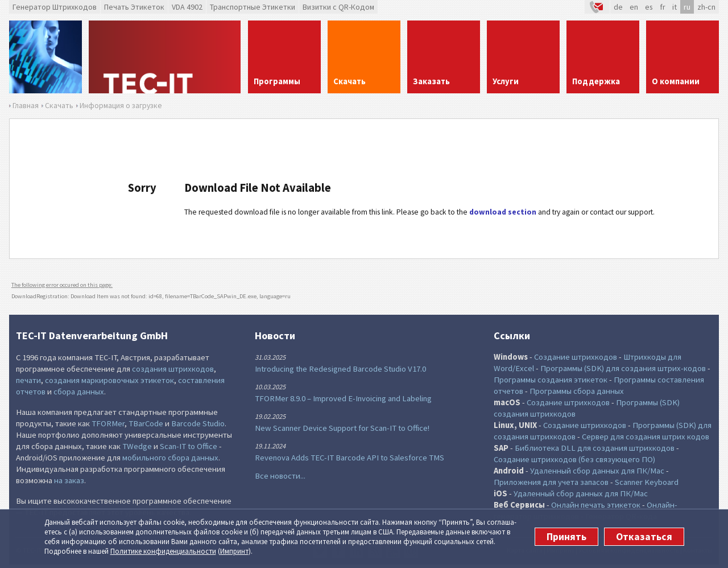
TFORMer (108, 423)
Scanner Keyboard (647, 482)
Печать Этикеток (134, 7)
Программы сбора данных (577, 391)
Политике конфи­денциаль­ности (163, 551)
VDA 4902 (187, 7)
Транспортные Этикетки (253, 7)
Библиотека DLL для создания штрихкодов (595, 448)
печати (28, 380)
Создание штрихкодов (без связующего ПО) (574, 459)
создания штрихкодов (173, 369)
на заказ (69, 480)
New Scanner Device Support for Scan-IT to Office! (342, 428)
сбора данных (79, 392)
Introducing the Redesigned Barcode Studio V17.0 (340, 369)
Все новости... (280, 476)
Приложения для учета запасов (551, 482)
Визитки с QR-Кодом (338, 7)
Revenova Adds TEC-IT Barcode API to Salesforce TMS (349, 458)
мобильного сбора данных (170, 458)
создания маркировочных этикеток (109, 380)
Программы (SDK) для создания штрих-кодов (623, 368)
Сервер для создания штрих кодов (646, 437)
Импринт (234, 551)
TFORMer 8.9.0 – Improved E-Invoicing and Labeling (343, 398)
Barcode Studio (198, 423)
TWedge (137, 446)
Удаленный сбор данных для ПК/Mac (597, 471)
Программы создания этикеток (551, 380)
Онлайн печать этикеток (596, 505)
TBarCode (146, 423)
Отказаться (644, 537)
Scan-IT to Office (189, 446)
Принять (566, 537)
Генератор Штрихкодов (55, 7)
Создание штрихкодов (576, 357)
